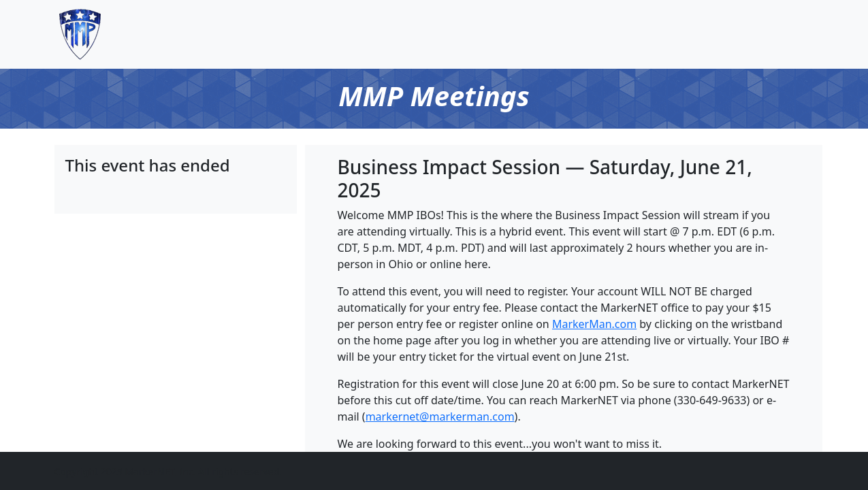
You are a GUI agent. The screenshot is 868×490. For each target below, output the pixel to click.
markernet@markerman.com (440, 416)
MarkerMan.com (594, 324)
